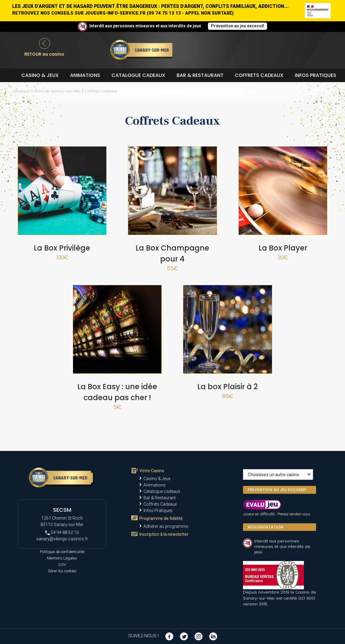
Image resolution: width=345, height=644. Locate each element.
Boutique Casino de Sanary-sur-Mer (47, 91)
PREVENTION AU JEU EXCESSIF (277, 490)
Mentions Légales (62, 558)
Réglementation (266, 527)
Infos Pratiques (315, 75)
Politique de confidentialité (62, 552)
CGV (62, 564)
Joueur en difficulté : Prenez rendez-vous (277, 514)
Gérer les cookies (62, 571)
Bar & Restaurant (200, 75)
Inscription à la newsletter (164, 534)
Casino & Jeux (40, 75)
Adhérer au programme (166, 526)
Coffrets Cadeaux (259, 75)
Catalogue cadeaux (138, 75)
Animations (85, 75)
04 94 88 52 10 (62, 533)
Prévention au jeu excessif (238, 26)
